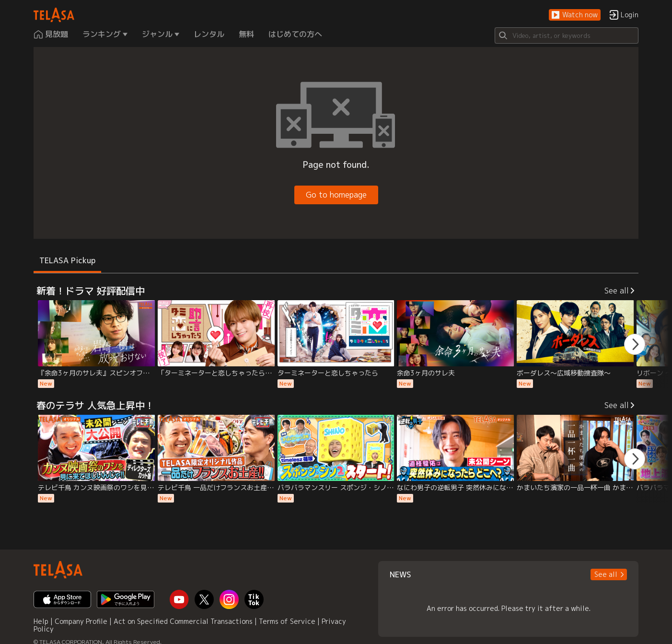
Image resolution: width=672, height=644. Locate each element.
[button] (575, 15)
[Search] (567, 35)
